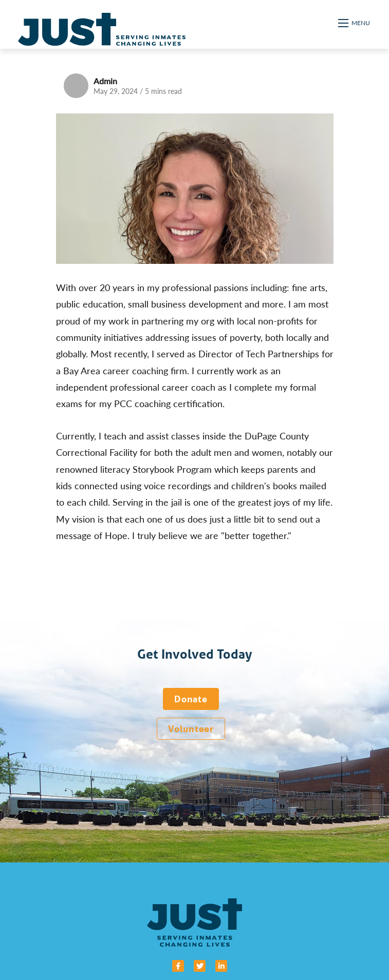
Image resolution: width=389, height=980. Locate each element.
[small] (178, 966)
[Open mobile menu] (355, 23)
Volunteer (191, 728)
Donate (191, 699)
